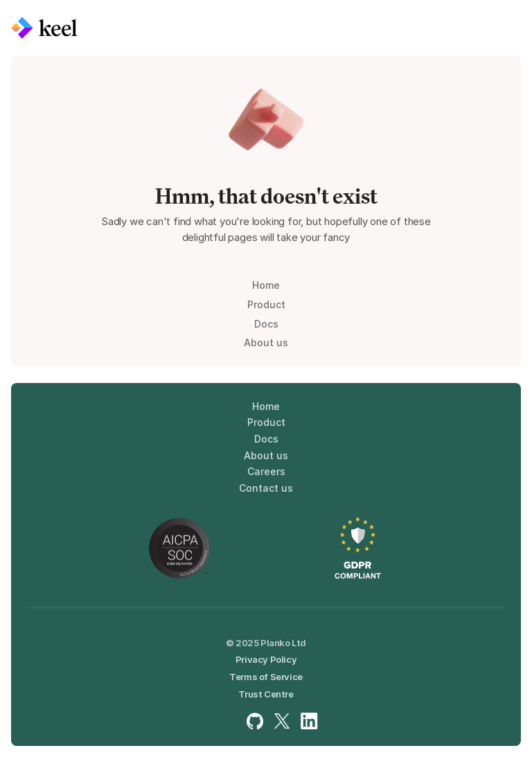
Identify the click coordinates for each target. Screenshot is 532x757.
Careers (266, 471)
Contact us (266, 488)
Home (266, 285)
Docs (266, 324)
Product (266, 304)
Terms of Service (266, 677)
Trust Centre (266, 694)
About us (266, 342)
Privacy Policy (266, 659)
